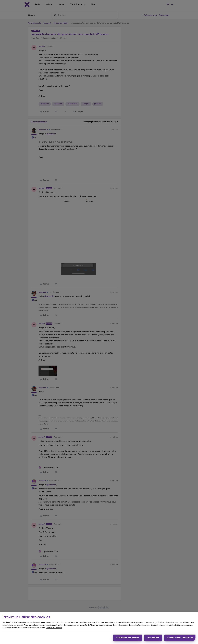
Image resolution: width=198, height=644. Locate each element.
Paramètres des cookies (128, 639)
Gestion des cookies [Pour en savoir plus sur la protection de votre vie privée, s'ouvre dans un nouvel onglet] (54, 629)
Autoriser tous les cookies (180, 639)
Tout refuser (153, 639)
